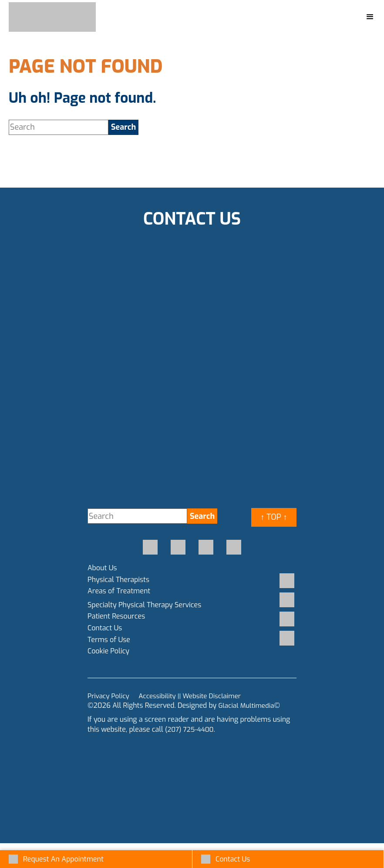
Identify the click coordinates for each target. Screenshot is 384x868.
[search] (123, 127)
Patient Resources (116, 616)
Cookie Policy (108, 651)
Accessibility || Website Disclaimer (195, 696)
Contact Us (105, 628)
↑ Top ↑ (274, 517)
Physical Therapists (118, 580)
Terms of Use (109, 640)
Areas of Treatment (119, 591)
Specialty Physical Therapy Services (144, 605)
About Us (102, 568)
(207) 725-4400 (191, 729)
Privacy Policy (109, 696)
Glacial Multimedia (248, 705)
